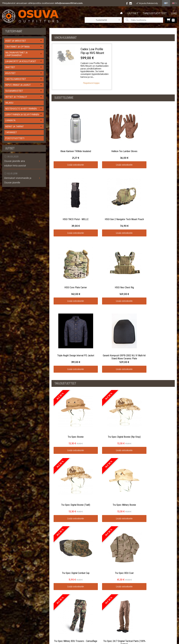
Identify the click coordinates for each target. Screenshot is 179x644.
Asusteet (10, 73)
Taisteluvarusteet (16, 79)
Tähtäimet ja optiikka (17, 47)
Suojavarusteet (14, 91)
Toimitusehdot (9, 504)
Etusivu (6, 493)
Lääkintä (10, 120)
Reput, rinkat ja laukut (18, 85)
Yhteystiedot (8, 508)
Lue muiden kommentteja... (164, 473)
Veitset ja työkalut (16, 97)
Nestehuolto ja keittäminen (21, 109)
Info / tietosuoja (10, 501)
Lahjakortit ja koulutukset (21, 61)
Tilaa (85, 502)
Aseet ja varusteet (16, 41)
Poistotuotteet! (15, 138)
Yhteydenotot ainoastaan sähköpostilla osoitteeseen (43, 3)
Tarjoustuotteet (155, 13)
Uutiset (133, 13)
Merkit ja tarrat (15, 126)
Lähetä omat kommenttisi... (18, 473)
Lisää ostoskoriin (67, 147)
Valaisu (9, 103)
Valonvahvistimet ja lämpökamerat (16, 54)
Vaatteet (10, 67)
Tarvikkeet (11, 132)
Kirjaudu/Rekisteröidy (148, 3)
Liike (174, 13)
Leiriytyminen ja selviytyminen (22, 115)
